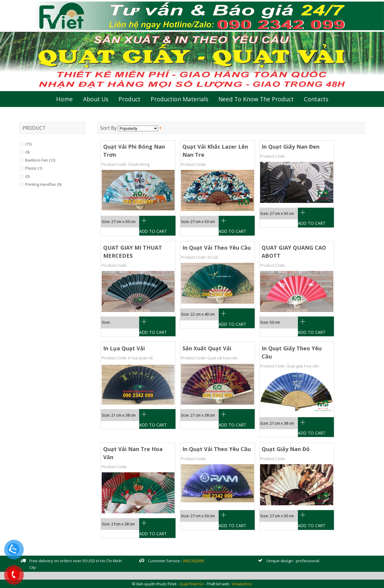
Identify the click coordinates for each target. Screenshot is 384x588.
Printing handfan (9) (43, 184)
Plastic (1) (34, 168)
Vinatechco (242, 584)
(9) (27, 152)
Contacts (316, 99)
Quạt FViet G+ (192, 584)
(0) (27, 176)
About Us (96, 99)
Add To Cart (153, 231)
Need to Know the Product (256, 99)
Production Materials (179, 99)
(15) (28, 144)
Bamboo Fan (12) (40, 160)
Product (129, 99)
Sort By (108, 128)
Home (64, 99)
